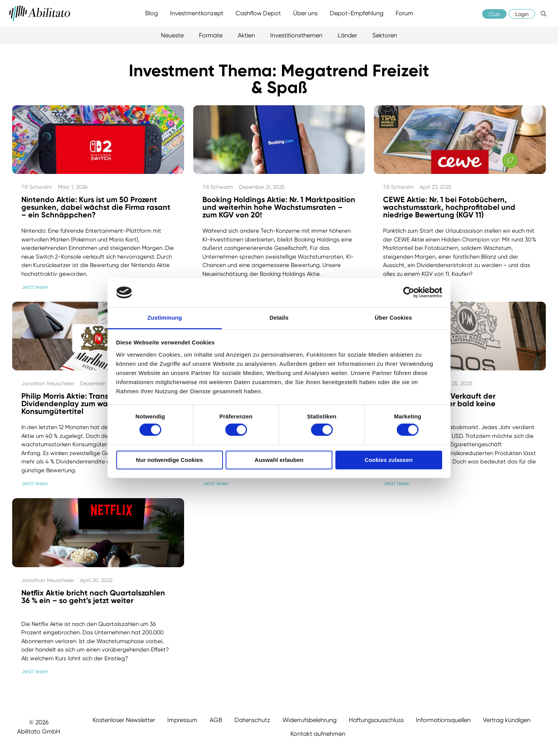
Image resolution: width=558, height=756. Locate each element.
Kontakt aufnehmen (318, 734)
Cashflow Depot (258, 13)
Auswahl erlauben (279, 460)
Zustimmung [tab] (165, 318)
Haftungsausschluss (376, 720)
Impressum (182, 720)
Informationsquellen (443, 720)
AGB (216, 720)
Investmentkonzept (197, 13)
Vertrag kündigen (507, 720)
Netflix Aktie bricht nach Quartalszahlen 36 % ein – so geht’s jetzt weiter (93, 597)
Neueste (172, 35)
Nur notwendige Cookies (170, 460)
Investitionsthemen (296, 35)
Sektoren (385, 35)
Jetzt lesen (35, 287)
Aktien (246, 35)
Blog (152, 13)
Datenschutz (252, 720)
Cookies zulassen (389, 460)
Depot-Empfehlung (357, 13)
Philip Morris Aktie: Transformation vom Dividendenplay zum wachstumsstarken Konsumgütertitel (93, 404)
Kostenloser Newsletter (124, 720)
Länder (347, 35)
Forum (404, 13)
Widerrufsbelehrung (309, 720)
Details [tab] (279, 318)
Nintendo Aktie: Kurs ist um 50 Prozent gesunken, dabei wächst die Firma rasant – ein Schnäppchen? (96, 207)
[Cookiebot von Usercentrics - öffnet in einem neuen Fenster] (409, 293)
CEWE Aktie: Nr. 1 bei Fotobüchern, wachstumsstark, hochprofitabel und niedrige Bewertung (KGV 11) (449, 207)
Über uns (305, 13)
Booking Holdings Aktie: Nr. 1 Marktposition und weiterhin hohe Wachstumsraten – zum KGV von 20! (279, 207)
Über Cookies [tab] (393, 318)
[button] (544, 14)
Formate (211, 35)
